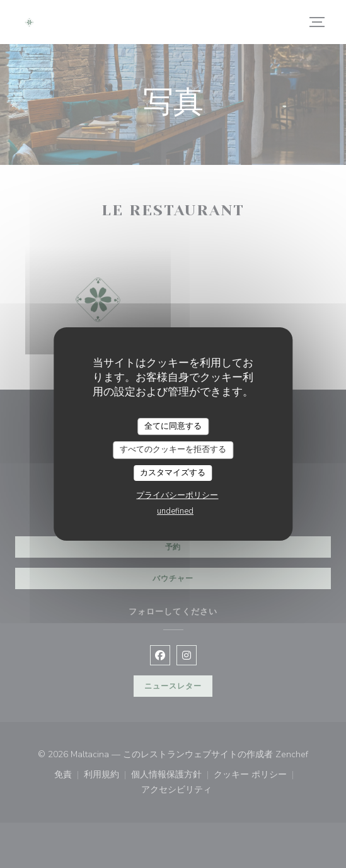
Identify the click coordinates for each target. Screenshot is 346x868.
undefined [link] (175, 511)
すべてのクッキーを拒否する (173, 449)
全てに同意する (173, 426)
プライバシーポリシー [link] (177, 495)
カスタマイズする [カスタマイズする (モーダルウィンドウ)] (173, 473)
